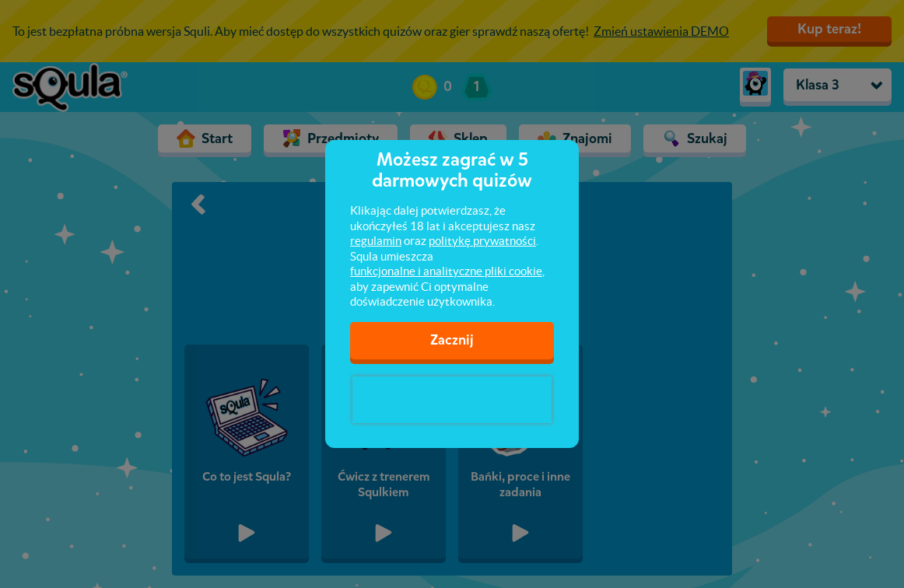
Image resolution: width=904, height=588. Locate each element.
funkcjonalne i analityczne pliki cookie (446, 271)
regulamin (376, 241)
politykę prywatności (482, 241)
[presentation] (452, 400)
